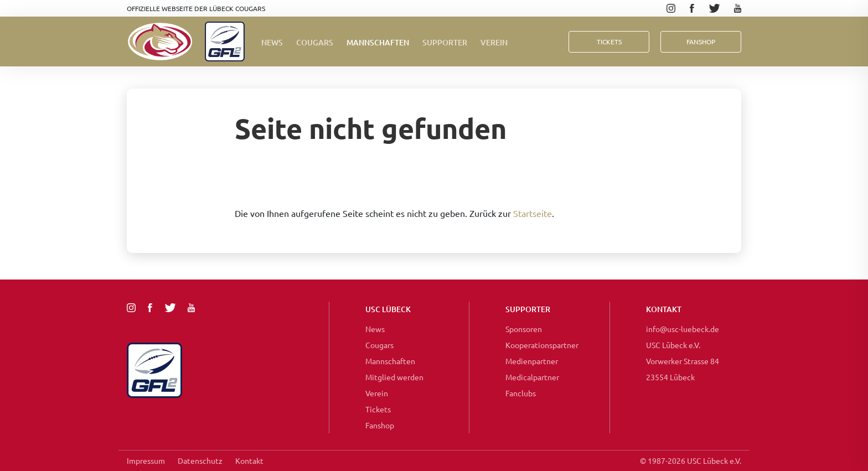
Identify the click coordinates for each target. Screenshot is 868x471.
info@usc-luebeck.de (683, 329)
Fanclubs (521, 393)
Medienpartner (532, 361)
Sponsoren (524, 329)
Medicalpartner (532, 377)
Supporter (445, 42)
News (272, 42)
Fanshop (380, 425)
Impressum (146, 460)
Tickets (609, 42)
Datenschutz (200, 460)
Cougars (315, 42)
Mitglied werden (394, 377)
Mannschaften (378, 42)
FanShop (701, 42)
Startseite (533, 213)
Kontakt (249, 460)
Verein (494, 42)
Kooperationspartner (542, 345)
